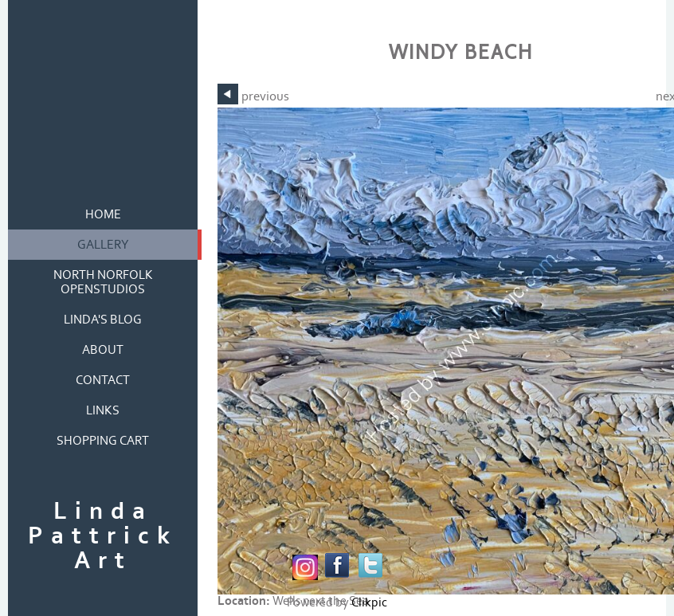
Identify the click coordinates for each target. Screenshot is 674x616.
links (103, 410)
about (103, 350)
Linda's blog (103, 320)
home (103, 214)
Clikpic (369, 603)
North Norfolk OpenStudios (103, 282)
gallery (103, 245)
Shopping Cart (103, 441)
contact (103, 380)
